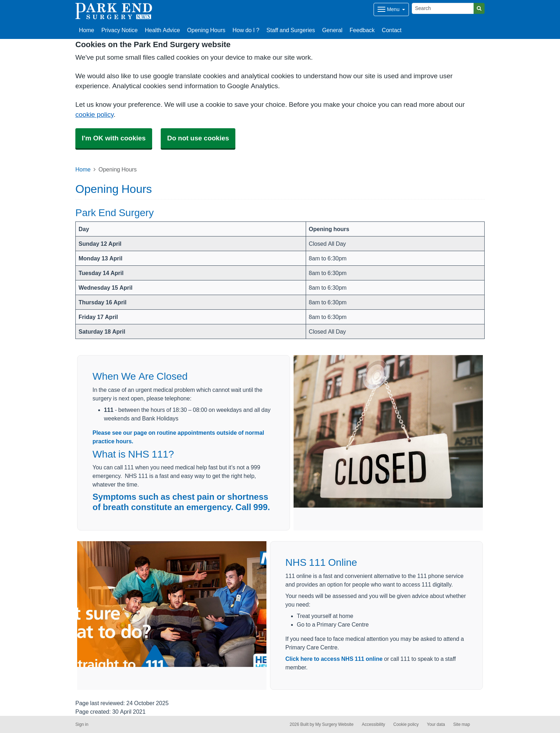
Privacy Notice (120, 30)
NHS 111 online (362, 659)
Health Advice (162, 30)
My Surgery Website (334, 724)
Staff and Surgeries (291, 30)
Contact (392, 30)
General (332, 30)
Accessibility (373, 724)
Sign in (82, 724)
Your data (436, 724)
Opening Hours (206, 30)
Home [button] (87, 30)
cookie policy (94, 114)
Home (83, 169)
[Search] (443, 8)
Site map (462, 724)
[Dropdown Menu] (391, 9)
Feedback (362, 30)
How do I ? (246, 30)
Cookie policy (406, 724)
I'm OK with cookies (114, 138)
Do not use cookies (198, 138)
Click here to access (313, 659)
